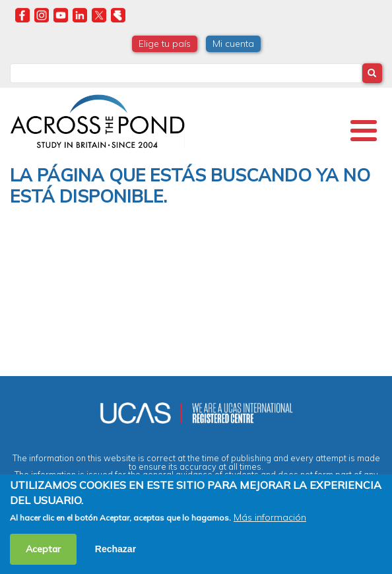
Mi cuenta (233, 44)
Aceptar (43, 549)
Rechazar (115, 549)
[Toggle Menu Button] (364, 131)
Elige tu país (165, 44)
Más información (270, 517)
